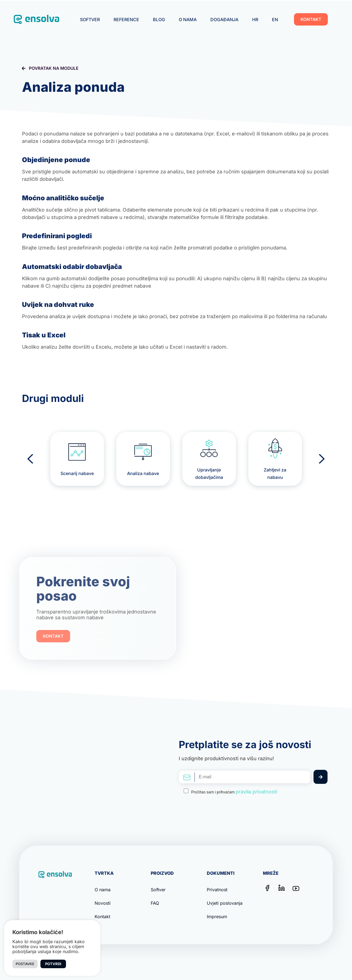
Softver (90, 20)
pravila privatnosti (256, 792)
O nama (188, 20)
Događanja (224, 20)
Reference (126, 20)
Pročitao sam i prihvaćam (234, 792)
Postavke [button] (25, 964)
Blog (159, 20)
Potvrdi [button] (53, 964)
